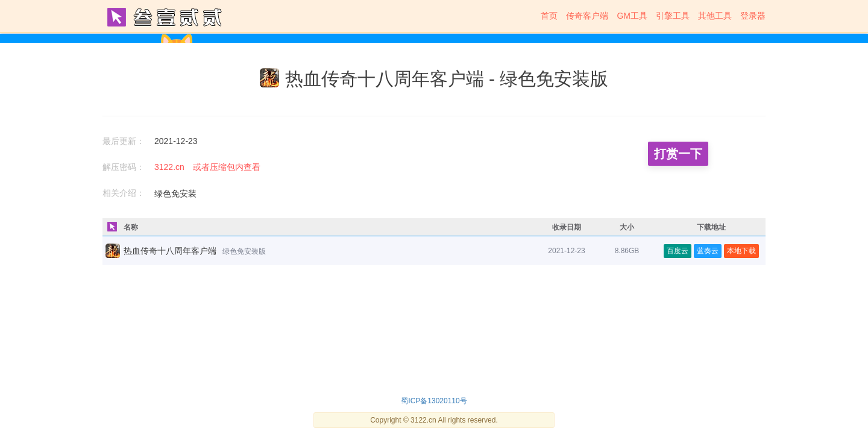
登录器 (753, 16)
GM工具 (632, 16)
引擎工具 (673, 16)
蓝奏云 (708, 251)
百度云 (678, 251)
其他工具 (715, 16)
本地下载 (741, 251)
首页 (549, 16)
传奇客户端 (587, 16)
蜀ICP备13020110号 (434, 401)
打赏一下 (678, 154)
